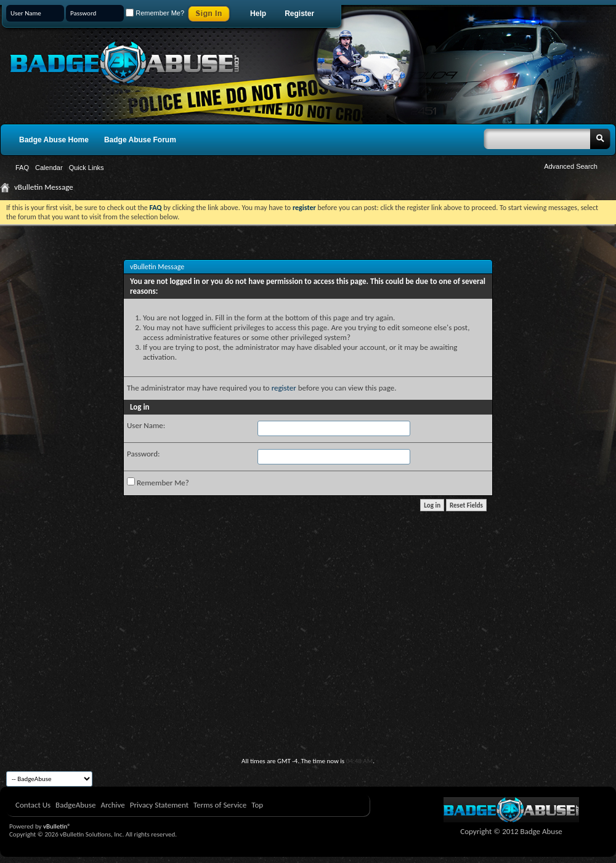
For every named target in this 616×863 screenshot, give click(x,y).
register (284, 388)
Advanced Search (571, 166)
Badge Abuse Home (54, 140)
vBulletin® (57, 826)
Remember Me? (155, 13)
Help (258, 14)
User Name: (146, 425)
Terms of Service (220, 805)
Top (257, 805)
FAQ (22, 168)
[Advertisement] (308, 665)
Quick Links (87, 168)
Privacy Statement (159, 805)
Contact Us (33, 805)
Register (299, 14)
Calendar (49, 168)
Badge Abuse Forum (140, 140)
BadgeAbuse (75, 805)
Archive (112, 805)
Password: (143, 454)
